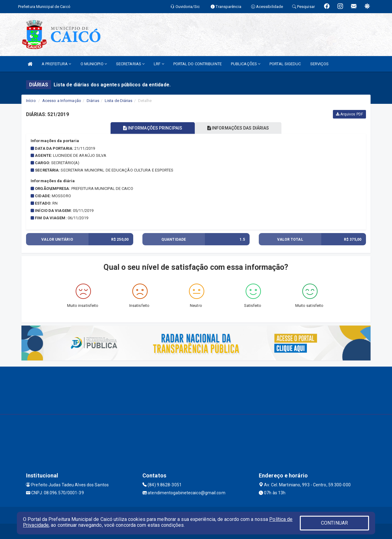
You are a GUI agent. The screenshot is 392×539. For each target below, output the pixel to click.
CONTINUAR (334, 523)
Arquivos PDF (349, 114)
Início (31, 101)
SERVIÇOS (320, 64)
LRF (159, 64)
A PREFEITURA (56, 64)
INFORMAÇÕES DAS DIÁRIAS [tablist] (239, 128)
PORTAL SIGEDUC (285, 64)
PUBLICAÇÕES (246, 64)
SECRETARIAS (130, 64)
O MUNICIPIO (94, 64)
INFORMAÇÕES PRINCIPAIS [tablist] (152, 128)
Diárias (93, 101)
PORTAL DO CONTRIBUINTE (198, 64)
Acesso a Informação (62, 101)
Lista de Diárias (119, 101)
